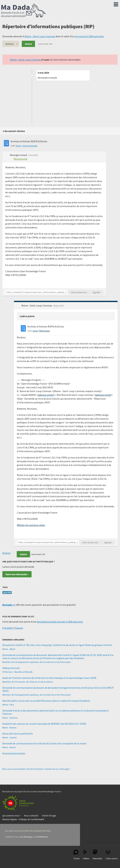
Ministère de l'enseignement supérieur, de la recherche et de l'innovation (37, 662)
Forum (77, 855)
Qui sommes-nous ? (11, 816)
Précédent (8, 628)
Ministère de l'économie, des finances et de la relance (28, 682)
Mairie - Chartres (10, 718)
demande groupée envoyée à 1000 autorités (60, 622)
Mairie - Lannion (9, 737)
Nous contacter (31, 816)
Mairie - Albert (9, 649)
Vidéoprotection (11, 668)
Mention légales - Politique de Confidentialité (23, 819)
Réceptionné (20, 159)
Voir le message (30, 146)
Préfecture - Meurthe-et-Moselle (17, 672)
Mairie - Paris (8, 705)
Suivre (28, 44)
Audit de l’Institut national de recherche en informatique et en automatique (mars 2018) (49, 678)
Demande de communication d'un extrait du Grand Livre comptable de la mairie (44, 743)
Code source (112, 855)
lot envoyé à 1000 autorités (89, 36)
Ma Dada (23, 11)
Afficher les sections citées (31, 525)
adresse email (46, 395)
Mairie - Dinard (9, 747)
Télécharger (44, 331)
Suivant (19, 628)
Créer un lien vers (79, 292)
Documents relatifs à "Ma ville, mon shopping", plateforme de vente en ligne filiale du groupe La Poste (57, 645)
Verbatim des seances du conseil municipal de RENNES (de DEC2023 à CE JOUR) (44, 724)
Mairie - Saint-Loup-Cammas (40, 36)
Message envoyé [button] (19, 155)
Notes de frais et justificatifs (18, 734)
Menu (116, 4)
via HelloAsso (42, 837)
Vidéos (86, 855)
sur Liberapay (26, 837)
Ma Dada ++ (9, 605)
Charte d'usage (49, 816)
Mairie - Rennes (9, 728)
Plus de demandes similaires (14, 753)
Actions (10, 44)
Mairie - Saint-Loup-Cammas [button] (37, 306)
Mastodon (97, 855)
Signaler (96, 292)
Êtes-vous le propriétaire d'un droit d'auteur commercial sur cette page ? (36, 769)
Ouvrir (19, 146)
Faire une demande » (17, 574)
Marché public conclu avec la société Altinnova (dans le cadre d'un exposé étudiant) (46, 701)
